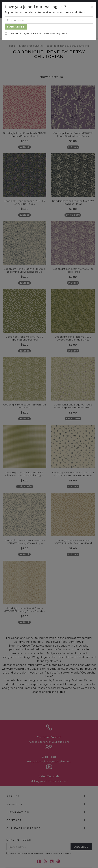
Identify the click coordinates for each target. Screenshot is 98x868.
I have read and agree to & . (36, 33)
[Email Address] (49, 20)
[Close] (92, 7)
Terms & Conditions (42, 33)
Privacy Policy (60, 33)
